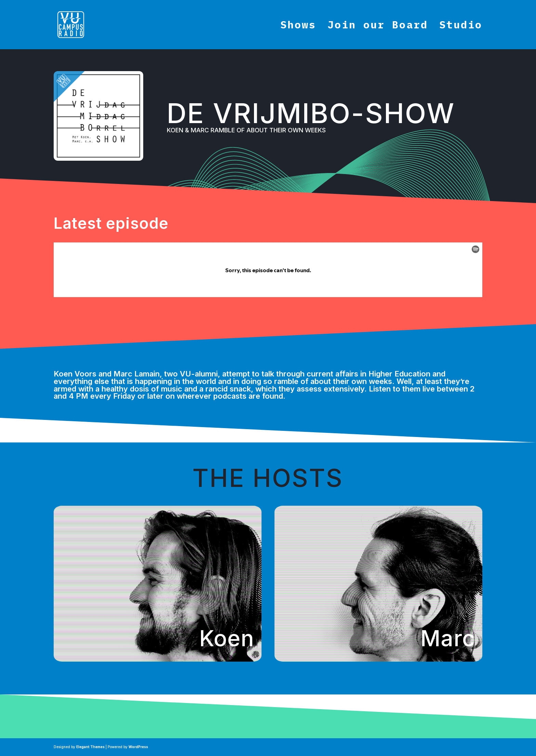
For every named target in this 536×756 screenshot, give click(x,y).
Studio (461, 27)
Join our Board (378, 27)
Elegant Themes (90, 747)
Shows (298, 27)
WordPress (138, 747)
